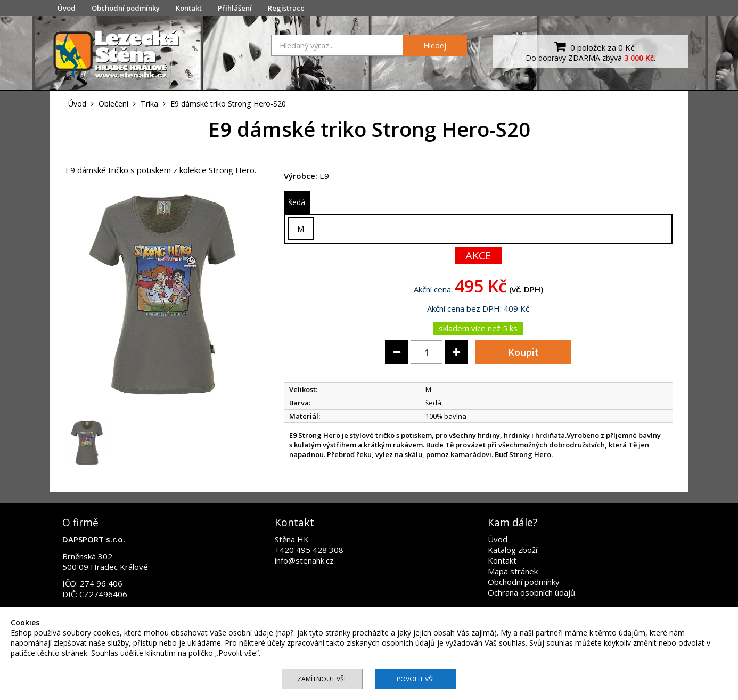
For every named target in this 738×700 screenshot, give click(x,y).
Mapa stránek (513, 571)
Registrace (286, 8)
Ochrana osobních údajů (531, 592)
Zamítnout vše (322, 679)
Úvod (67, 8)
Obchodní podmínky (126, 8)
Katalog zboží (512, 550)
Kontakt (189, 8)
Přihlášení (235, 8)
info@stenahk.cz (304, 560)
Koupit (523, 352)
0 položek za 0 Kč (593, 46)
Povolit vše (416, 679)
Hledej (435, 45)
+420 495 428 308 (309, 550)
